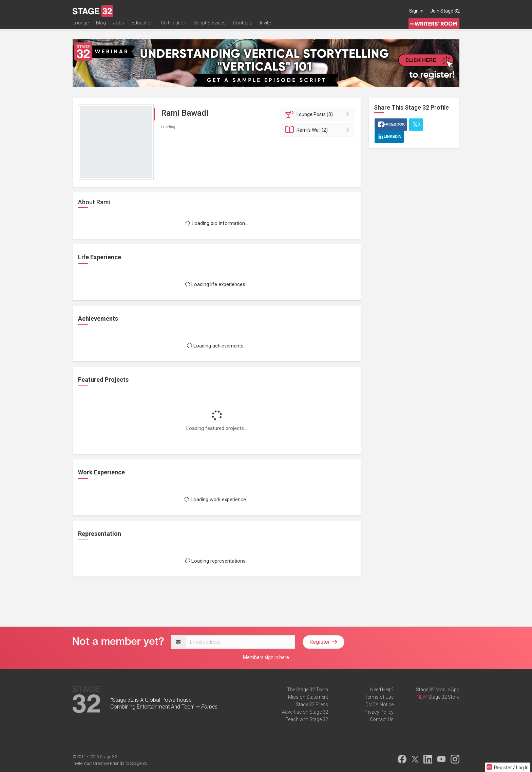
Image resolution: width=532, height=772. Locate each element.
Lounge (81, 26)
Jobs (119, 26)
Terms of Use (379, 697)
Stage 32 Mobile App (438, 690)
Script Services (210, 26)
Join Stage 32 (445, 11)
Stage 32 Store (444, 697)
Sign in (416, 11)
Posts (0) (319, 114)
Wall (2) (319, 130)
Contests (243, 26)
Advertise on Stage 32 (305, 712)
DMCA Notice (379, 704)
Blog (101, 26)
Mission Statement (308, 697)
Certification (174, 26)
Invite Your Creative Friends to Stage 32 (110, 763)
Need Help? (382, 690)
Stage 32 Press (312, 704)
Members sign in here (266, 657)
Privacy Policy (378, 712)
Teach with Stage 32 (307, 719)
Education (142, 26)
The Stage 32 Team (308, 690)
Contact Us (382, 719)
